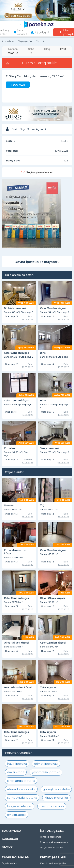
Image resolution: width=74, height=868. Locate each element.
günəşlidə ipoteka (56, 789)
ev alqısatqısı (17, 815)
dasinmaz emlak (52, 806)
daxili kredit (16, 772)
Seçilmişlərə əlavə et (40, 172)
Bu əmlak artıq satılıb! (40, 63)
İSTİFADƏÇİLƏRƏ (52, 831)
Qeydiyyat (42, 32)
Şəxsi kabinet (22, 32)
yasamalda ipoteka (46, 772)
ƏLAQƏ (7, 847)
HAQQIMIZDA (12, 831)
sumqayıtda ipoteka (22, 798)
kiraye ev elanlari (20, 806)
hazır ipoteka (17, 764)
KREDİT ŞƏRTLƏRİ (53, 857)
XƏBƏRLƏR (10, 839)
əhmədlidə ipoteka (21, 789)
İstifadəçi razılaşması (51, 837)
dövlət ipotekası (46, 764)
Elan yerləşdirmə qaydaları (54, 842)
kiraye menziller (56, 798)
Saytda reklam (9, 863)
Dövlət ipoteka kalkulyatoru (37, 262)
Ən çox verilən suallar (51, 848)
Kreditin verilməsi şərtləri (53, 863)
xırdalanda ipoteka (21, 781)
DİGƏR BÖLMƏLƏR (15, 857)
